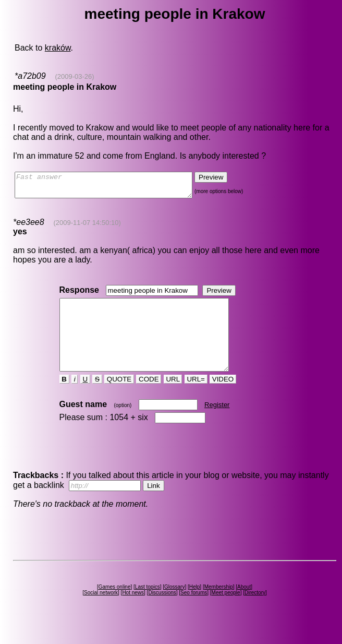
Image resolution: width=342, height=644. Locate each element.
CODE (149, 398)
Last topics (148, 606)
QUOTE (119, 398)
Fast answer (114, 187)
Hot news (133, 611)
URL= (196, 398)
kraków (58, 48)
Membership (219, 606)
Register (217, 424)
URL (173, 398)
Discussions (162, 611)
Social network (101, 611)
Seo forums (194, 611)
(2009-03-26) (74, 76)
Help (195, 606)
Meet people (226, 611)
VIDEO (223, 398)
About (244, 606)
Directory (255, 611)
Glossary (174, 606)
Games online (115, 606)
